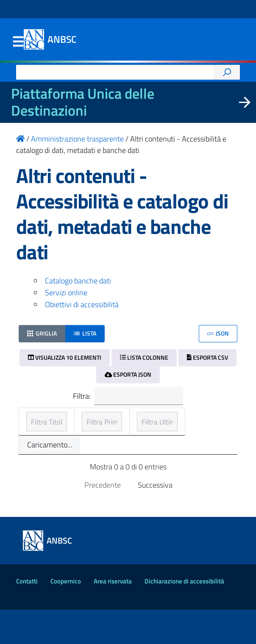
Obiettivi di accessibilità (82, 304)
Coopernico (66, 615)
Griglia (42, 333)
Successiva (155, 519)
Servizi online (66, 293)
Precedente (103, 519)
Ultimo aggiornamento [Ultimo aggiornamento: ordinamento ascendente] (190, 425)
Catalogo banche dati (78, 281)
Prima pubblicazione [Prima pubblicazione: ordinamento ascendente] (109, 425)
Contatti (27, 615)
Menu (18, 42)
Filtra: (128, 396)
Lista (85, 333)
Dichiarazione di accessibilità (184, 615)
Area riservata (113, 615)
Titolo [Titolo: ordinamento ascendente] (36, 431)
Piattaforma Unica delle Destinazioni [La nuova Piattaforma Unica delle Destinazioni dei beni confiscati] (83, 102)
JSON (218, 333)
